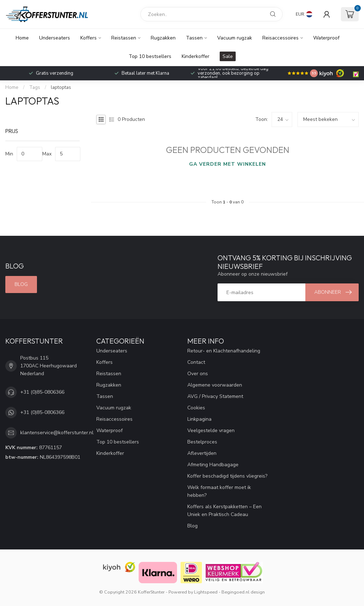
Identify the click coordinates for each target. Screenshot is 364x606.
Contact (196, 362)
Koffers (89, 38)
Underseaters (55, 38)
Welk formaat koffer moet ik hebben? (219, 491)
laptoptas (61, 87)
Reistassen (124, 38)
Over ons (198, 374)
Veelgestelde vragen (211, 430)
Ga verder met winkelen (227, 164)
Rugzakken (163, 38)
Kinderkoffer (196, 56)
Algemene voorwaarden (215, 385)
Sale (228, 56)
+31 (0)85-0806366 (42, 392)
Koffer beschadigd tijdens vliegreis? (227, 476)
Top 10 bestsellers (150, 56)
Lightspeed (206, 592)
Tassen (194, 38)
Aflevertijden (202, 453)
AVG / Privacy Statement (215, 396)
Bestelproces (202, 442)
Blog (21, 284)
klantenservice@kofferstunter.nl (57, 433)
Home (22, 38)
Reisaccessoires (280, 38)
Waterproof (326, 38)
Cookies (196, 408)
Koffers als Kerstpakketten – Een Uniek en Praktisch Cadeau (224, 511)
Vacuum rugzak (235, 38)
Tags (35, 87)
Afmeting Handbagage (213, 465)
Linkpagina (199, 419)
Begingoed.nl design (243, 592)
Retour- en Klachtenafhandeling (224, 351)
